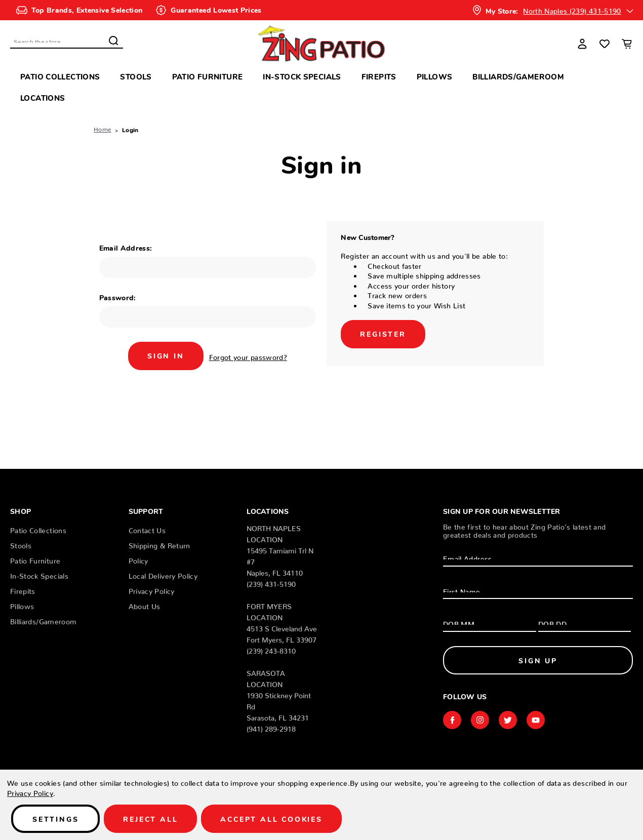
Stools (136, 76)
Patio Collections (60, 76)
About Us (145, 605)
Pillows (435, 76)
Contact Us (147, 529)
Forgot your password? (248, 355)
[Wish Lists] (605, 44)
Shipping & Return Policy (159, 551)
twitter (508, 720)
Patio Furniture (208, 76)
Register (383, 334)
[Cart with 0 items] (627, 44)
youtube (536, 720)
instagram (480, 720)
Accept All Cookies (271, 819)
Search (113, 41)
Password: (118, 297)
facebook (452, 720)
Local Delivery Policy (163, 574)
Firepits (379, 76)
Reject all (150, 819)
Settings (55, 819)
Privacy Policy (152, 589)
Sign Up (538, 660)
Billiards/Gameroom (518, 76)
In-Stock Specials (302, 76)
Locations (43, 97)
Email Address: (126, 248)
